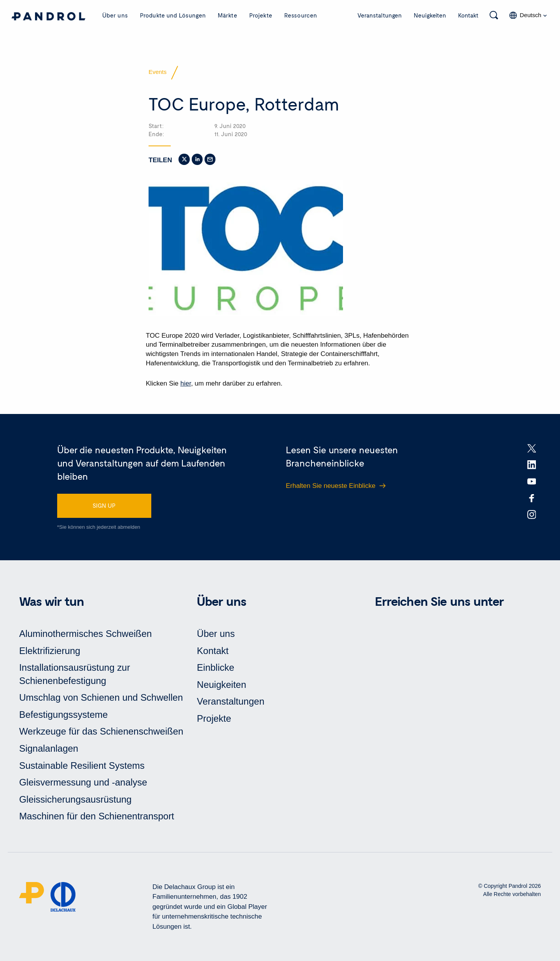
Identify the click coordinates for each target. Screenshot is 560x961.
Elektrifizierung (50, 651)
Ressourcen (301, 15)
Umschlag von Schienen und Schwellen (101, 697)
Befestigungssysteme (63, 715)
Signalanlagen (49, 748)
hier (186, 383)
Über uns (115, 15)
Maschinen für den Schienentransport (97, 816)
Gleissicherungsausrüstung (75, 799)
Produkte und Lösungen (173, 15)
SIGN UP (104, 505)
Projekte (261, 15)
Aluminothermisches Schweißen (85, 634)
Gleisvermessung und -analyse (83, 782)
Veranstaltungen (380, 15)
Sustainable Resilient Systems (82, 765)
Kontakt (468, 15)
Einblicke (215, 667)
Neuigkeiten (430, 15)
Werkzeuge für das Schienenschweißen (101, 731)
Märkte (227, 15)
